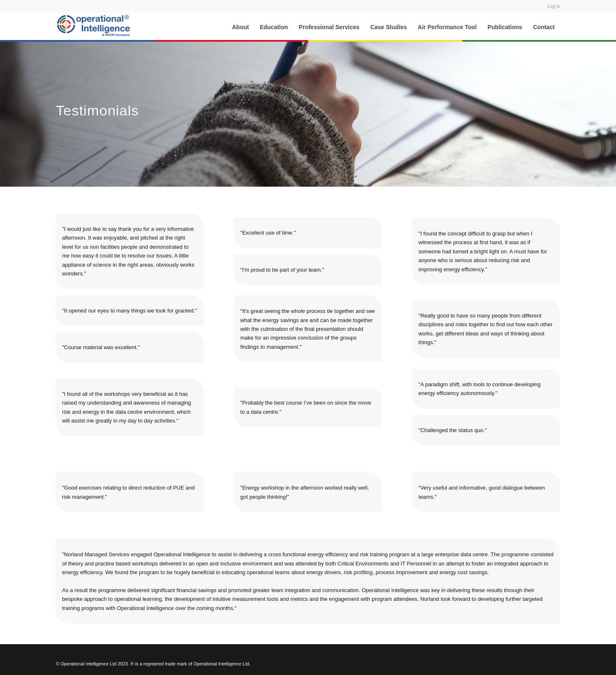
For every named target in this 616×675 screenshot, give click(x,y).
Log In (554, 6)
